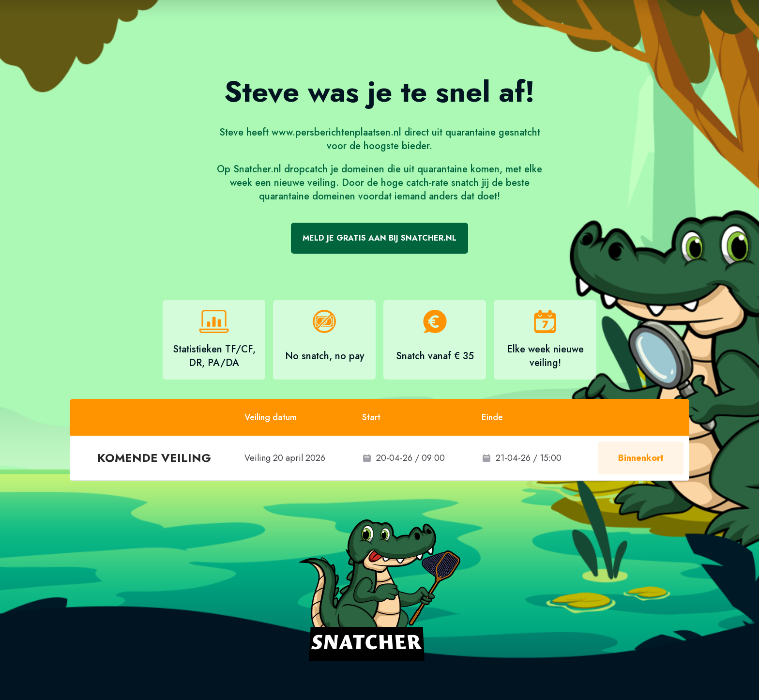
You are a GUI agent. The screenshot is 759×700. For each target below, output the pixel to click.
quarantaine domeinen (307, 196)
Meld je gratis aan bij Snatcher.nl (379, 238)
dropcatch (306, 169)
